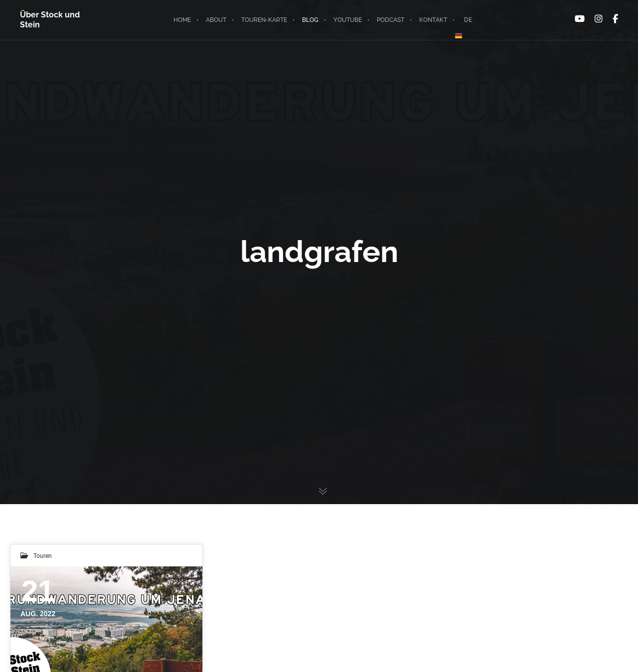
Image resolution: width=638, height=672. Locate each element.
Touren (43, 555)
